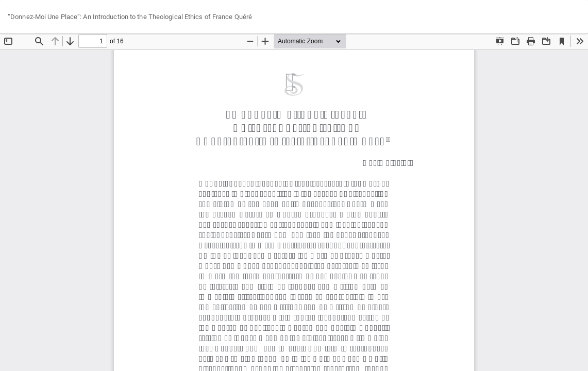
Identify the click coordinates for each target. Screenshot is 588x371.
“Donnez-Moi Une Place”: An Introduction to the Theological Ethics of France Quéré (130, 17)
